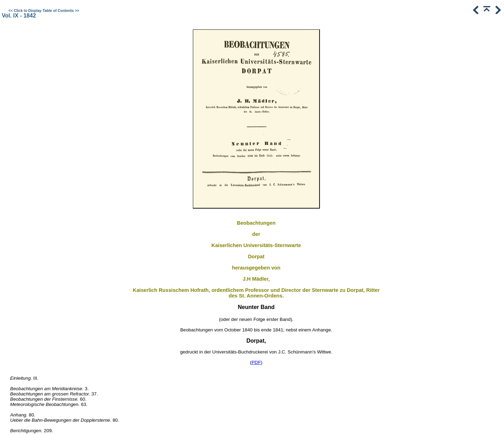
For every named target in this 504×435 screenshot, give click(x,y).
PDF (256, 362)
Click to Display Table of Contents (44, 10)
